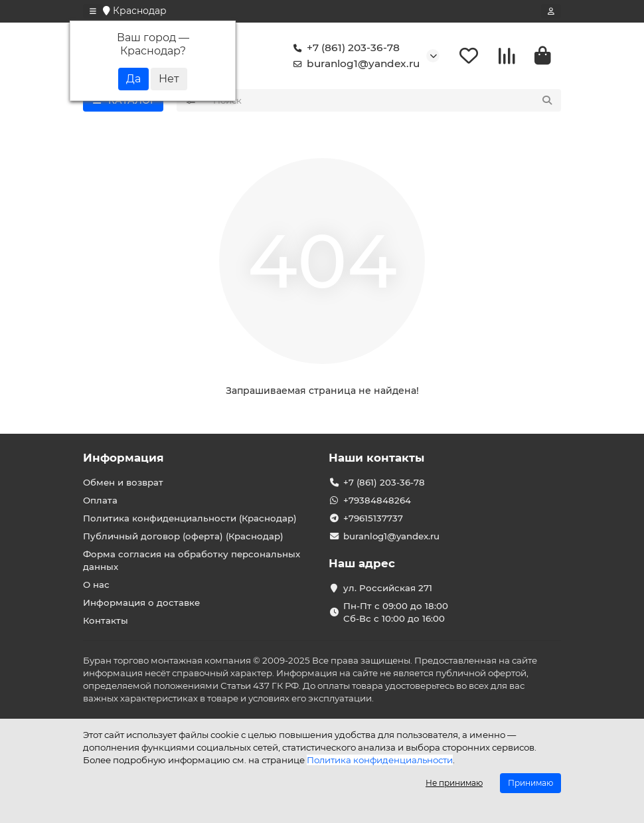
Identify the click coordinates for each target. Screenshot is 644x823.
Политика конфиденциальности (380, 760)
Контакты (106, 620)
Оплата (100, 500)
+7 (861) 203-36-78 (344, 48)
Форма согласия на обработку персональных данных (192, 560)
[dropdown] (93, 11)
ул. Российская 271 (388, 588)
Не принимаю (454, 783)
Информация (123, 458)
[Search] (383, 100)
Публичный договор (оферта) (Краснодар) (183, 536)
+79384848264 (377, 500)
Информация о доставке (141, 602)
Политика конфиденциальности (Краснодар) (190, 518)
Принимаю (530, 783)
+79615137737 (373, 518)
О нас (96, 585)
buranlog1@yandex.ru (354, 64)
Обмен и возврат (123, 482)
